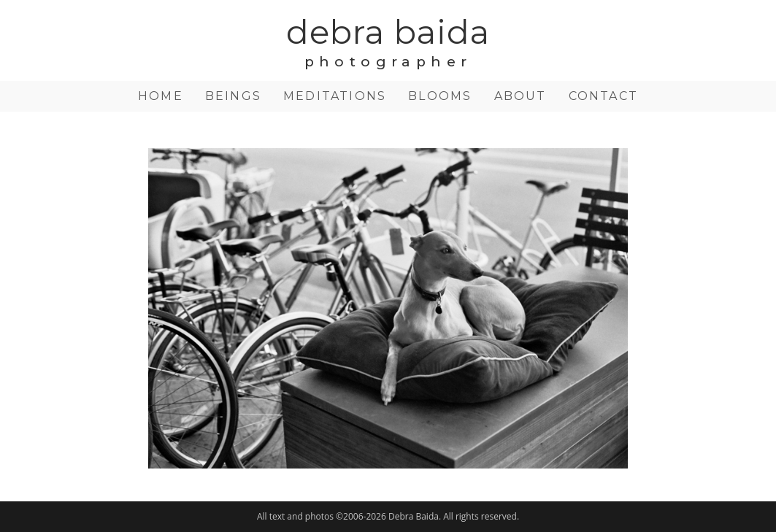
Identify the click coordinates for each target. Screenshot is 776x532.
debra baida (388, 39)
